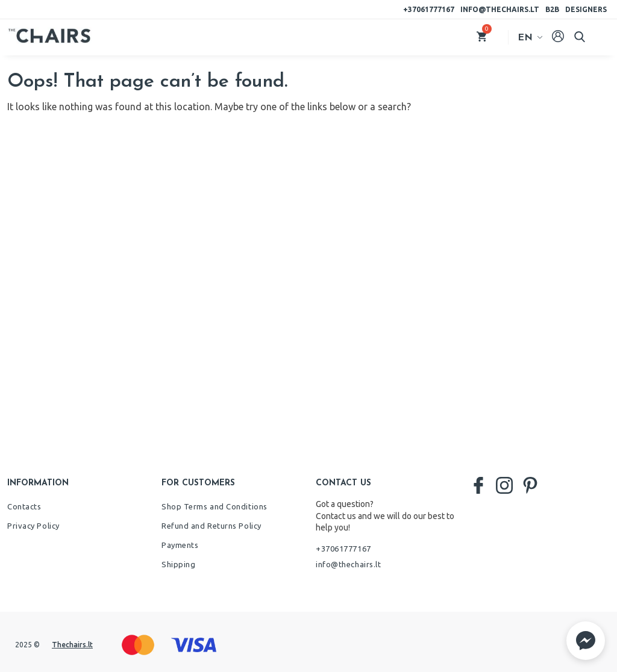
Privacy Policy (33, 526)
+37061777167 (429, 9)
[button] (586, 641)
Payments (180, 545)
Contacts (24, 506)
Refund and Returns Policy (211, 526)
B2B (552, 9)
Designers (586, 9)
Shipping (178, 564)
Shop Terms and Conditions (215, 506)
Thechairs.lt (72, 645)
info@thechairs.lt (500, 9)
